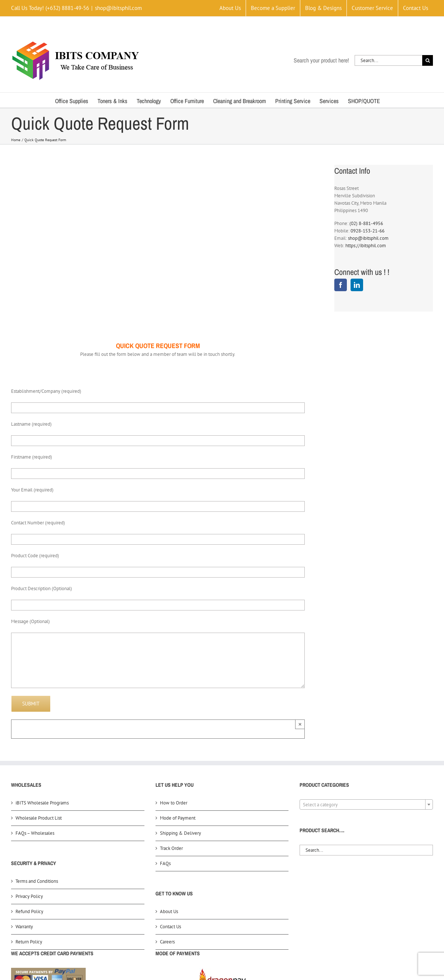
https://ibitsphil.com (366, 246)
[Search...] (388, 60)
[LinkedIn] (357, 285)
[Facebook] (341, 285)
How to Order (174, 803)
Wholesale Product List (39, 818)
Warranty (24, 927)
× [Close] (300, 724)
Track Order (171, 848)
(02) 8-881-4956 (366, 223)
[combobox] (366, 804)
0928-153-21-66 (368, 231)
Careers (167, 942)
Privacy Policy (29, 896)
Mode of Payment (178, 818)
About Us (169, 911)
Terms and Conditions (37, 881)
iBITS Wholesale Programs (42, 803)
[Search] (428, 60)
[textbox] (366, 805)
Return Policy (29, 942)
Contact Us (170, 927)
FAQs (165, 863)
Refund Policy (29, 911)
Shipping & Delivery (180, 833)
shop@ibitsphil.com (118, 8)
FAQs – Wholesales (35, 833)
